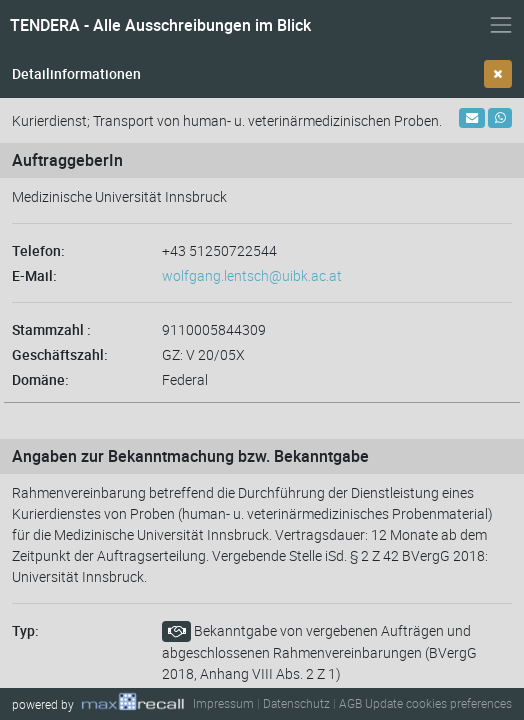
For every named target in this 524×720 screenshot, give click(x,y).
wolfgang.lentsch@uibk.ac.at (252, 275)
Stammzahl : (51, 329)
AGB (350, 703)
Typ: (25, 630)
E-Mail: (34, 275)
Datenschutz (296, 703)
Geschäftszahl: (60, 354)
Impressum (223, 703)
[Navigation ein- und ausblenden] (501, 25)
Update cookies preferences (438, 703)
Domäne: (40, 379)
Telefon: (38, 250)
